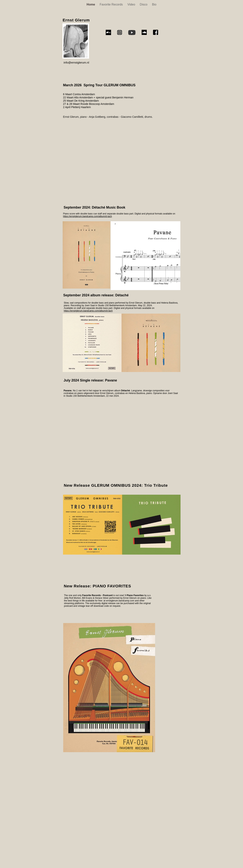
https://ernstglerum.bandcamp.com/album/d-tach (88, 311)
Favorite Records (112, 4)
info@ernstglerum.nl (76, 62)
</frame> (118, 812)
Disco (144, 4)
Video (132, 4)
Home (91, 4)
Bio (154, 4)
